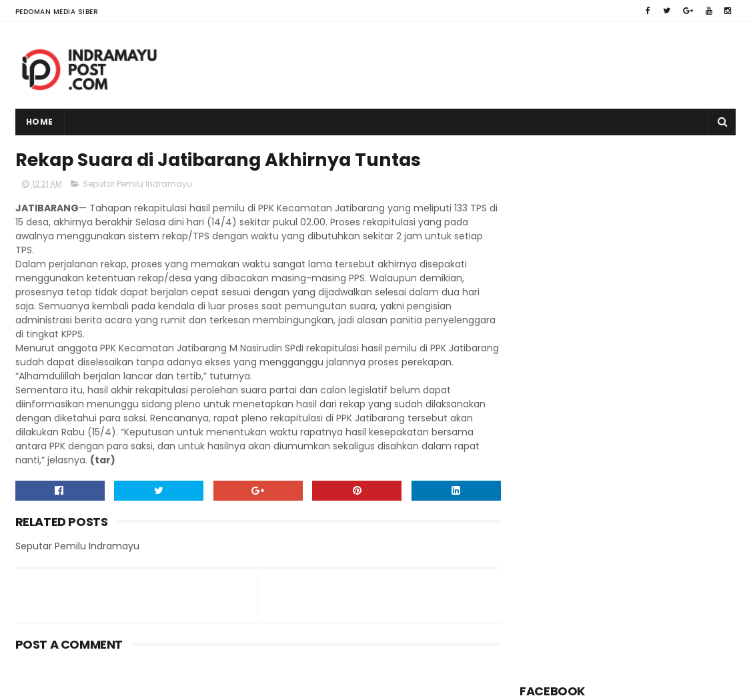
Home (40, 122)
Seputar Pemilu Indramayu (137, 184)
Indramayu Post (100, 683)
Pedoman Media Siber (57, 12)
